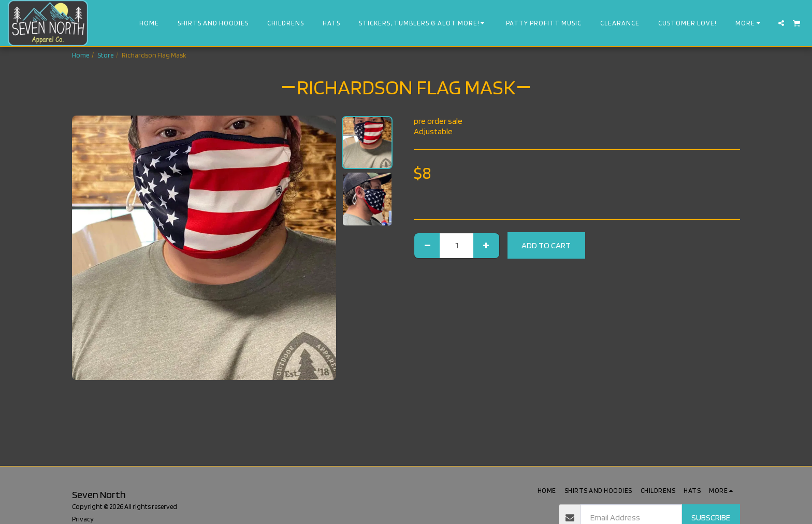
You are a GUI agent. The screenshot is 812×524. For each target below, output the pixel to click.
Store (105, 55)
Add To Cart (546, 245)
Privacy (83, 519)
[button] (781, 23)
